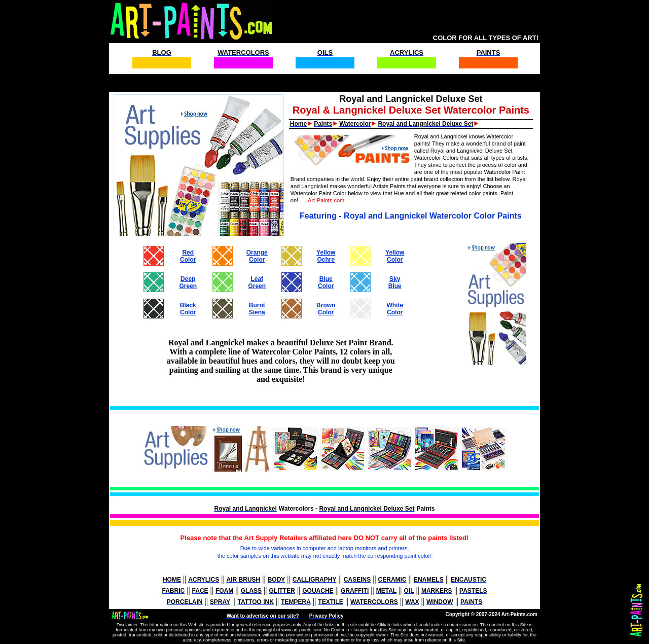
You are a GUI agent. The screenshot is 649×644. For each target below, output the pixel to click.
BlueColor (326, 282)
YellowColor (395, 256)
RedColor (188, 256)
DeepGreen (188, 282)
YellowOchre (326, 256)
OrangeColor (257, 256)
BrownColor (326, 309)
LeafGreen (257, 282)
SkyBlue (395, 282)
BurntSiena (257, 309)
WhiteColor (395, 309)
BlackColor (188, 309)
